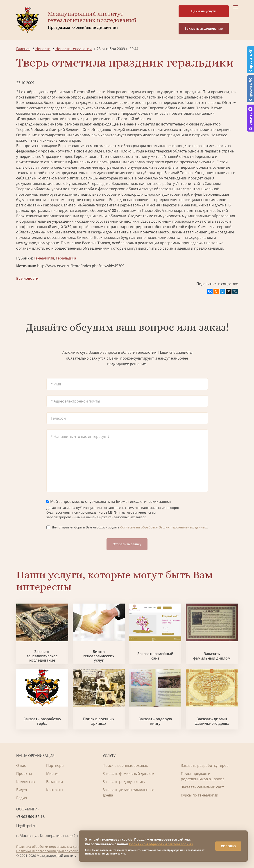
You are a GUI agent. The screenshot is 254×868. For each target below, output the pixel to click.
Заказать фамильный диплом (212, 656)
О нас (21, 765)
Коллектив (25, 782)
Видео (22, 790)
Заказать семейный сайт (155, 656)
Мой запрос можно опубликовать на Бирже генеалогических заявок (109, 501)
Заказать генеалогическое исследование (42, 656)
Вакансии (54, 782)
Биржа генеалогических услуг (99, 656)
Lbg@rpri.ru (26, 826)
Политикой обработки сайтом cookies (161, 843)
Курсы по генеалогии (200, 795)
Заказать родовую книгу (155, 721)
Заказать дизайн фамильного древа (212, 721)
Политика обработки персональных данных (50, 847)
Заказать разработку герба (42, 721)
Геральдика (66, 258)
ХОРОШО (227, 845)
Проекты (24, 774)
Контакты (55, 790)
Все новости (27, 278)
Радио (22, 798)
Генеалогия (44, 258)
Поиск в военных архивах (99, 721)
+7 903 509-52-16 (30, 817)
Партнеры (55, 765)
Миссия (53, 774)
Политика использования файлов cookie (47, 851)
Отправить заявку (127, 544)
